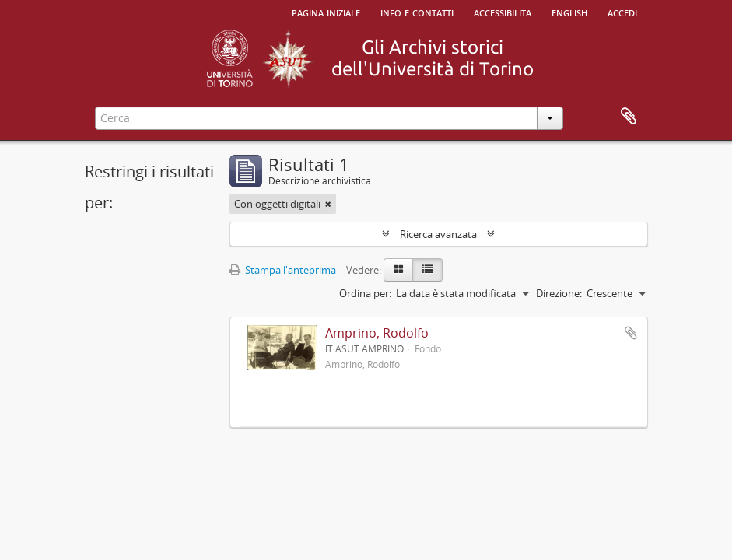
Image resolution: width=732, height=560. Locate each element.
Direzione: (559, 293)
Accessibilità (503, 12)
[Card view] (398, 270)
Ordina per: (365, 293)
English (569, 12)
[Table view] (427, 270)
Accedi (622, 12)
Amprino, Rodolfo (377, 333)
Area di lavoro (629, 117)
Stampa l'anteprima (283, 270)
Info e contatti (417, 12)
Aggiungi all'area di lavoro (631, 333)
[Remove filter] (328, 204)
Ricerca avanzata (438, 234)
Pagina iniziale (326, 12)
